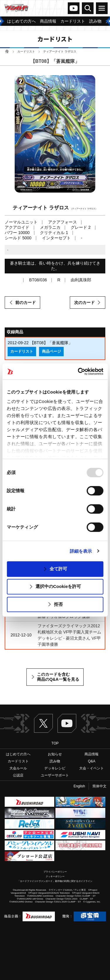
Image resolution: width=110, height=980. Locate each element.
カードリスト (26, 52)
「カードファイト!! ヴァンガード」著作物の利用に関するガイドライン (55, 881)
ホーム (7, 51)
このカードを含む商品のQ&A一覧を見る (58, 677)
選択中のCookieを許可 (58, 586)
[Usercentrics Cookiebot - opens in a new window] (78, 372)
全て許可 (58, 569)
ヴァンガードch (74, 8)
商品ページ (51, 352)
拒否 (58, 604)
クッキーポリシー (55, 876)
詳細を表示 (81, 551)
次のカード (84, 302)
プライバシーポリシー (55, 872)
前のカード (26, 302)
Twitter (43, 723)
